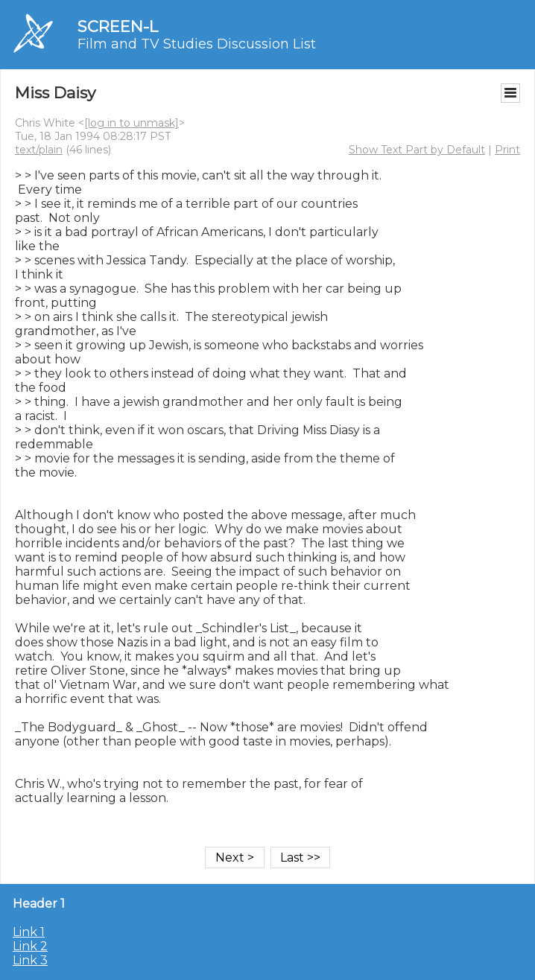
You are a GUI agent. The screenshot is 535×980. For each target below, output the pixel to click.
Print (507, 150)
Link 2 (30, 946)
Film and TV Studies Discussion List (197, 44)
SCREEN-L (118, 26)
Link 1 (29, 932)
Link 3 (30, 960)
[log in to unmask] (132, 123)
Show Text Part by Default (417, 150)
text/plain (39, 150)
